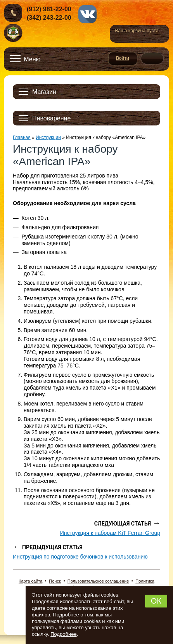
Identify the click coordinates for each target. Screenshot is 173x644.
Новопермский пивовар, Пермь (13, 33)
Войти (123, 59)
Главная (22, 138)
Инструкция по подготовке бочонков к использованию (80, 557)
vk (87, 14)
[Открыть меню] (25, 59)
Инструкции (48, 138)
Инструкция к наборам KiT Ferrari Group (110, 533)
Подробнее (63, 634)
